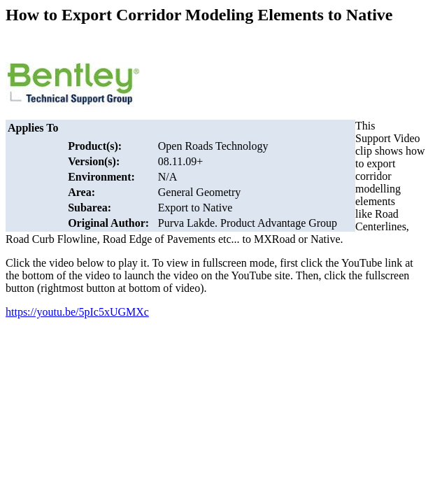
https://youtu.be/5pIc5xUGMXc (77, 312)
